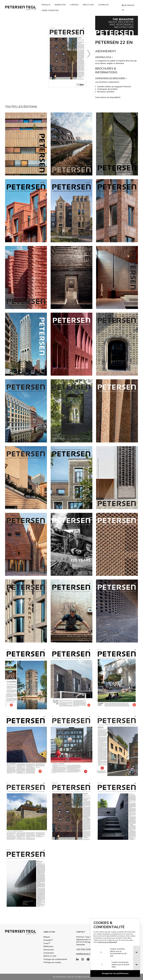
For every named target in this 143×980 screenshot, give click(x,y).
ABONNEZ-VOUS (103, 57)
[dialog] (115, 948)
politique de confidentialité (107, 942)
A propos (74, 5)
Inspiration (60, 5)
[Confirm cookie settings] (115, 974)
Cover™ (47, 943)
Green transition (50, 10)
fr (123, 10)
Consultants (49, 953)
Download (104, 5)
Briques (47, 937)
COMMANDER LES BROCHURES (110, 78)
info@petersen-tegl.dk (86, 954)
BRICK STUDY (50, 956)
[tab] (136, 952)
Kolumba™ (48, 940)
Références (48, 946)
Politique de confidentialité (50, 959)
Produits (46, 5)
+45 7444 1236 (83, 949)
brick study (88, 5)
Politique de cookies (50, 962)
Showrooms (49, 950)
